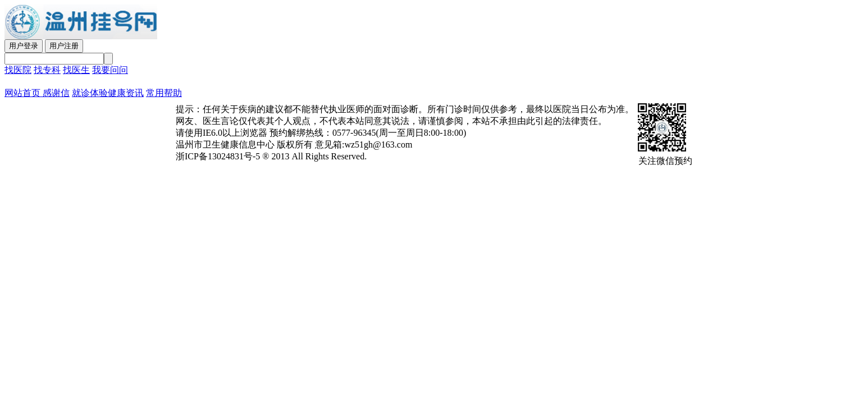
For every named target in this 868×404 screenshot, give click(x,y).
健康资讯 (126, 93)
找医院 (18, 70)
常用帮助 (164, 93)
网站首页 (22, 93)
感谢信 (55, 93)
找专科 (47, 70)
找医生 (76, 70)
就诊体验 (90, 93)
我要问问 (110, 70)
